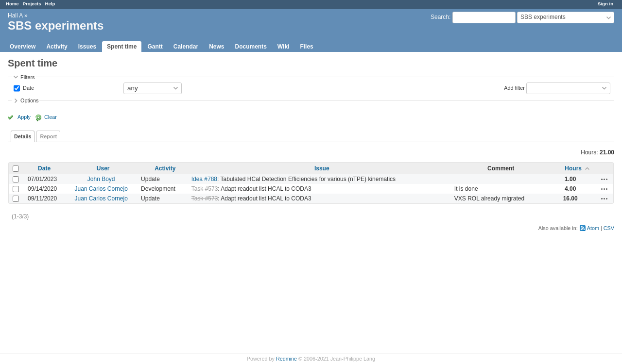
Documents (251, 47)
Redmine (286, 359)
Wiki (284, 47)
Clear (51, 117)
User (103, 168)
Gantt (155, 47)
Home (12, 4)
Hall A (15, 16)
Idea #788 (204, 179)
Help (50, 4)
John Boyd (101, 179)
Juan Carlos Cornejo (101, 189)
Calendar (186, 47)
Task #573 (205, 189)
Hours (573, 168)
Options (29, 100)
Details (23, 136)
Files (306, 47)
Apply (24, 117)
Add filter (514, 87)
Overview (23, 47)
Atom (593, 228)
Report (48, 136)
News (216, 47)
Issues (87, 47)
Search (440, 17)
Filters (27, 77)
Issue (322, 168)
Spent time (122, 47)
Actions (605, 179)
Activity (57, 47)
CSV (609, 228)
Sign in (605, 4)
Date (28, 87)
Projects (32, 4)
